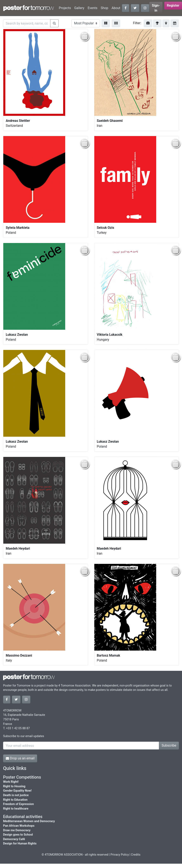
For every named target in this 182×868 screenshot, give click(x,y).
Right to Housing (14, 786)
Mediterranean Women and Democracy (29, 821)
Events (93, 8)
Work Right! (11, 782)
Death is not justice (16, 795)
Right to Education (15, 800)
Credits (136, 855)
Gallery (79, 8)
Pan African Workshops (19, 826)
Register (173, 5)
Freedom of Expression (18, 804)
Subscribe (169, 745)
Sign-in (156, 8)
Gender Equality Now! (17, 791)
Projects (65, 8)
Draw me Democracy (17, 830)
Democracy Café (14, 839)
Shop (104, 8)
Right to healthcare (16, 809)
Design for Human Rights (20, 844)
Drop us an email (20, 758)
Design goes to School (18, 835)
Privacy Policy (120, 855)
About (116, 8)
